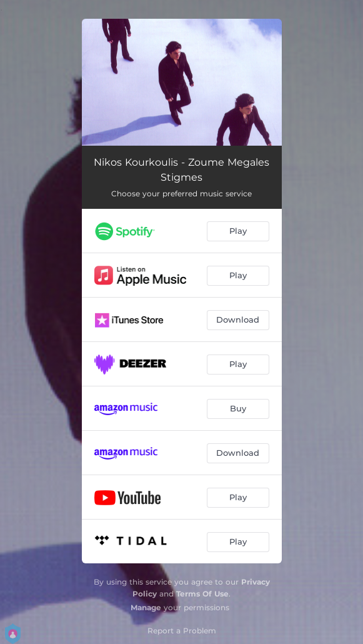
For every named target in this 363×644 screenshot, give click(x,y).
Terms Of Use (202, 594)
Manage (146, 607)
